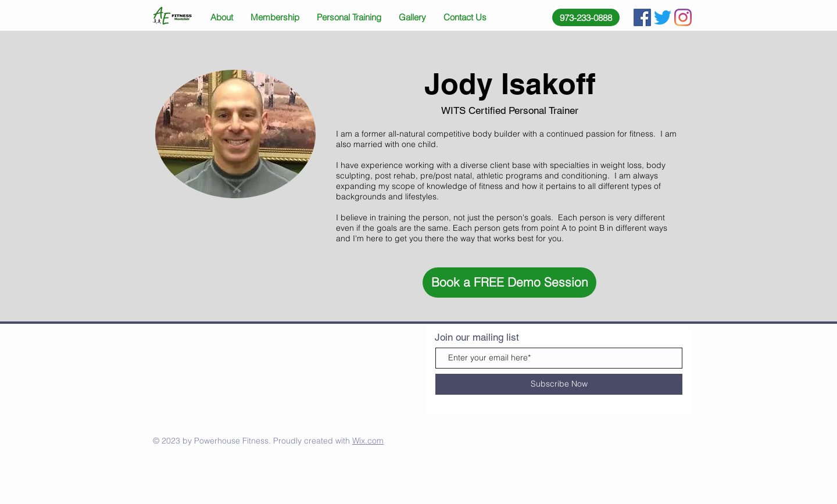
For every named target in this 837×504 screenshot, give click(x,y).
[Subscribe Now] (559, 384)
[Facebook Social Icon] (642, 17)
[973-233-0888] (586, 17)
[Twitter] (663, 17)
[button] (509, 283)
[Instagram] (683, 17)
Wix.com (368, 441)
